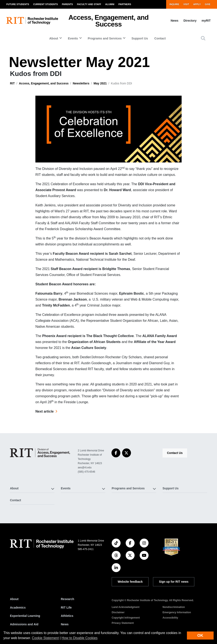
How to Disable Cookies (80, 638)
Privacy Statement (123, 623)
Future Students (18, 4)
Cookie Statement (45, 638)
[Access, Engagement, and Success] (40, 453)
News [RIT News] (65, 624)
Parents (67, 4)
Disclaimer (118, 612)
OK (200, 635)
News (175, 21)
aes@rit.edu (85, 468)
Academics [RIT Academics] (18, 608)
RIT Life (66, 608)
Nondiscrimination (174, 607)
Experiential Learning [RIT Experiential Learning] (25, 616)
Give (208, 4)
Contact (160, 38)
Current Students (45, 4)
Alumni (110, 4)
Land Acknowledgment (126, 607)
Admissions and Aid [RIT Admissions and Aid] (24, 624)
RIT (12, 83)
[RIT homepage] (32, 21)
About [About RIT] (14, 599)
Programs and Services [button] (105, 38)
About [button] (54, 38)
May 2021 (100, 83)
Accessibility (170, 618)
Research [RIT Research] (67, 599)
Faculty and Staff (89, 4)
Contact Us (175, 453)
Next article (45, 411)
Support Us (140, 38)
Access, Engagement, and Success (108, 21)
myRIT (206, 21)
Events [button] (73, 38)
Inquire (174, 4)
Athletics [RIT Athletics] (67, 616)
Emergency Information (177, 612)
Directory (190, 21)
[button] (203, 38)
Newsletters (81, 83)
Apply (197, 4)
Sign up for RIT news (174, 582)
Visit (186, 4)
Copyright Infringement (126, 618)
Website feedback (130, 582)
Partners (125, 4)
